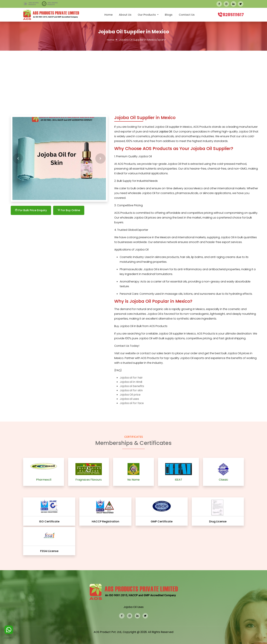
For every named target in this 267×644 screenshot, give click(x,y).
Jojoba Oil (234, 353)
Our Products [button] (147, 15)
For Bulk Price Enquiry (31, 210)
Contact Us (187, 15)
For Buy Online (69, 210)
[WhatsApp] (9, 631)
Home (108, 15)
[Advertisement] (133, 76)
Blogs (169, 15)
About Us (125, 15)
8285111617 (233, 15)
